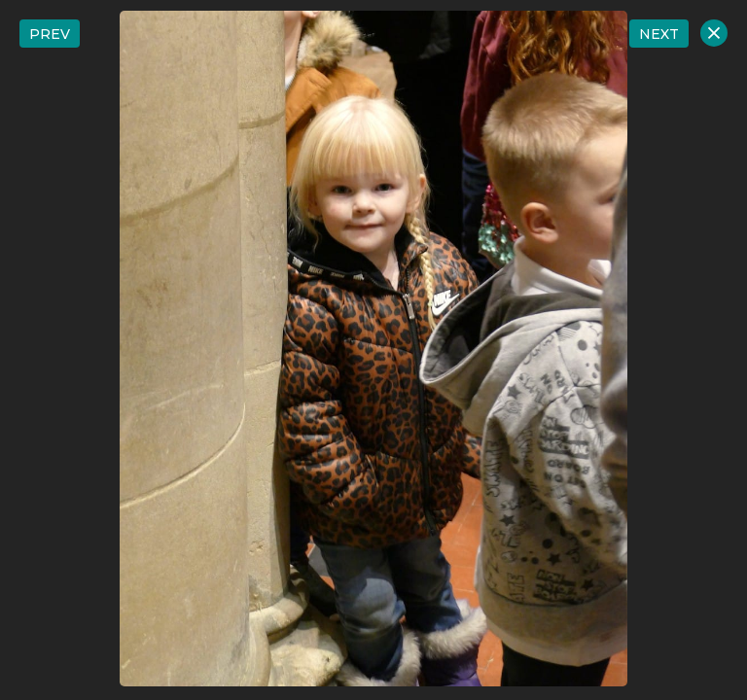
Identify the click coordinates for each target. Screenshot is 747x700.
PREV (50, 34)
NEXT (659, 34)
